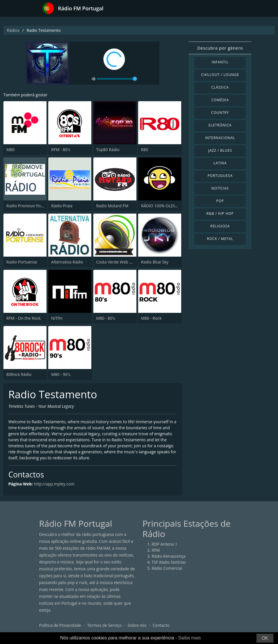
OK (265, 638)
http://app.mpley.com (54, 484)
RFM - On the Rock (24, 318)
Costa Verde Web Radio (118, 262)
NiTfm (57, 318)
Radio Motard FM (112, 206)
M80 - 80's (106, 318)
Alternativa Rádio (67, 262)
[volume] (117, 79)
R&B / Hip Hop (220, 213)
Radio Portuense (22, 262)
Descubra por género (220, 48)
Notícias (220, 188)
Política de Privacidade (60, 625)
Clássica (220, 87)
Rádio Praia (62, 206)
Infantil (220, 62)
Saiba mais (189, 638)
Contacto (161, 625)
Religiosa (220, 226)
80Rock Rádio (19, 374)
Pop (220, 201)
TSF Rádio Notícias (169, 562)
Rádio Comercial (167, 568)
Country (220, 113)
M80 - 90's (61, 374)
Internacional (220, 138)
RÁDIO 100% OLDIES (160, 206)
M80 (10, 150)
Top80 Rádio (108, 150)
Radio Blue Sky (155, 262)
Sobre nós (137, 625)
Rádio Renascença (169, 556)
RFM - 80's (61, 150)
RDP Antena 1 (164, 544)
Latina (220, 163)
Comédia (220, 100)
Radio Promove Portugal (29, 206)
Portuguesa (220, 176)
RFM (156, 550)
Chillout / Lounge (220, 75)
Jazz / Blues (220, 150)
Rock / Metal (220, 239)
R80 (145, 150)
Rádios (13, 30)
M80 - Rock (151, 318)
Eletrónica (220, 125)
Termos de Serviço (104, 625)
